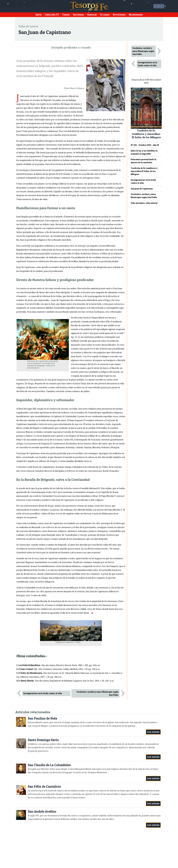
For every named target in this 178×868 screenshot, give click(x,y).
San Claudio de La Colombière (49, 765)
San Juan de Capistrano (142, 189)
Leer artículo (153, 732)
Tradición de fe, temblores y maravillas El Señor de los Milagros (144, 171)
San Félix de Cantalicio (44, 786)
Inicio (38, 15)
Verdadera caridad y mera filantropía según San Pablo (97, 693)
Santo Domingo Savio (43, 740)
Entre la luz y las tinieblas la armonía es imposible (144, 152)
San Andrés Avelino (42, 811)
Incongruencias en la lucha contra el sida (43, 693)
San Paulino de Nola (42, 718)
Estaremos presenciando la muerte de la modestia (144, 161)
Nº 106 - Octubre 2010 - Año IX (145, 145)
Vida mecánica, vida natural (144, 203)
